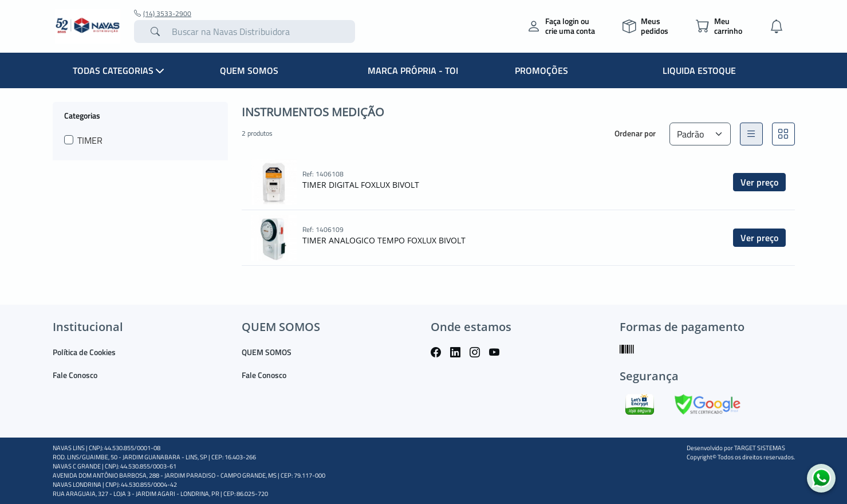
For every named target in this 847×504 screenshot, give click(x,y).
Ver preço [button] (759, 182)
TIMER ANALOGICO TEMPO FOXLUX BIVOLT (384, 240)
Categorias (82, 115)
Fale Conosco (75, 375)
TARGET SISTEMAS (760, 448)
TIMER (90, 140)
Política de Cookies (84, 352)
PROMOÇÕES (541, 70)
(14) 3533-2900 (163, 14)
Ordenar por (635, 133)
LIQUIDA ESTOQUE (699, 70)
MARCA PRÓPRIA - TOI (413, 70)
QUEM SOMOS (249, 70)
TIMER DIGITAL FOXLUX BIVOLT (361, 185)
